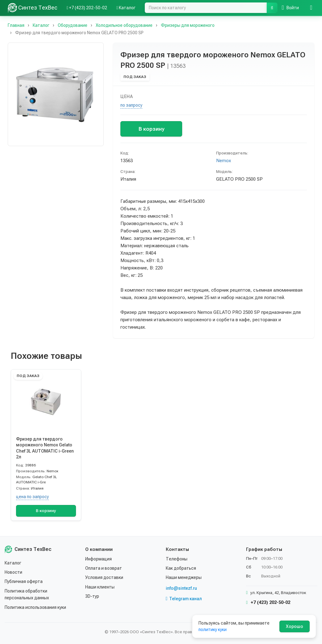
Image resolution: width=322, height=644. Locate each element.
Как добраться (181, 568)
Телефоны (177, 559)
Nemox (224, 161)
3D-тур (92, 596)
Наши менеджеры (184, 577)
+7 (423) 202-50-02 (268, 602)
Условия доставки (104, 577)
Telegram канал (184, 599)
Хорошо (295, 626)
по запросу (131, 105)
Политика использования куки (35, 607)
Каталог (13, 563)
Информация (98, 559)
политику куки (213, 630)
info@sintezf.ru (181, 588)
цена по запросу (32, 497)
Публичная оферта (24, 581)
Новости (13, 572)
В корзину (151, 129)
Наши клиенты (100, 587)
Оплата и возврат (104, 568)
